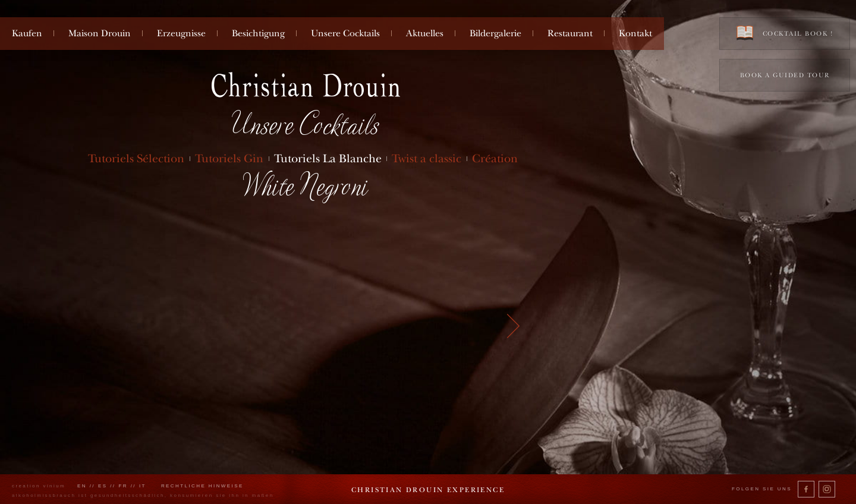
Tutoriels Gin (229, 158)
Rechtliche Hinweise (202, 486)
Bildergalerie (495, 33)
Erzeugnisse (181, 33)
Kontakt (635, 33)
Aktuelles (425, 33)
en (82, 486)
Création (495, 158)
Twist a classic (427, 158)
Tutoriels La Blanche (328, 158)
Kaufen (27, 33)
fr (123, 486)
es (103, 486)
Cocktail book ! (785, 33)
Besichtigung (258, 33)
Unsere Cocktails (345, 33)
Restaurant (570, 33)
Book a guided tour (785, 75)
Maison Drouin (100, 33)
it (143, 486)
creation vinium (39, 486)
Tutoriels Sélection (136, 158)
